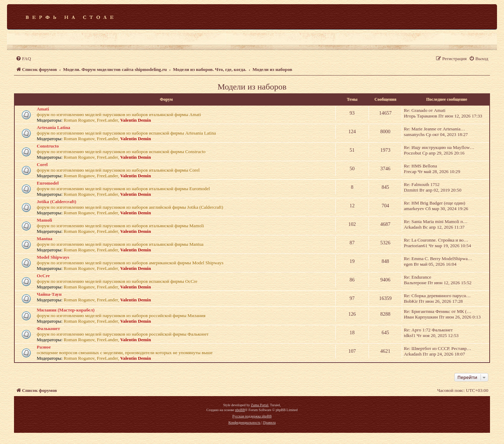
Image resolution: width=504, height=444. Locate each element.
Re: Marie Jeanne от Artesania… (435, 129)
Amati (43, 109)
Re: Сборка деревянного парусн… (437, 296)
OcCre (43, 276)
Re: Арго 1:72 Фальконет (428, 330)
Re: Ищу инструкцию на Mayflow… (439, 147)
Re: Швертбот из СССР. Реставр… (438, 348)
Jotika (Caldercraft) (57, 202)
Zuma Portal (260, 405)
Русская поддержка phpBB (252, 416)
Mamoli (44, 220)
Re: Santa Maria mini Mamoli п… (436, 221)
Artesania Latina (54, 127)
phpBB (240, 410)
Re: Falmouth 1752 (422, 184)
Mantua (45, 239)
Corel (42, 164)
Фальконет (48, 328)
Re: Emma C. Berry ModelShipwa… (438, 259)
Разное (44, 347)
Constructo (48, 146)
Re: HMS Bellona (421, 166)
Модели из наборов (252, 87)
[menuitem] (23, 59)
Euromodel (48, 183)
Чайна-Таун (49, 294)
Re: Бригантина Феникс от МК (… (438, 311)
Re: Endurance (418, 277)
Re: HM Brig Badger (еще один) (435, 203)
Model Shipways (53, 257)
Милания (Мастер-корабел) (66, 310)
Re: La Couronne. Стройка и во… (436, 240)
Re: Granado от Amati (425, 110)
